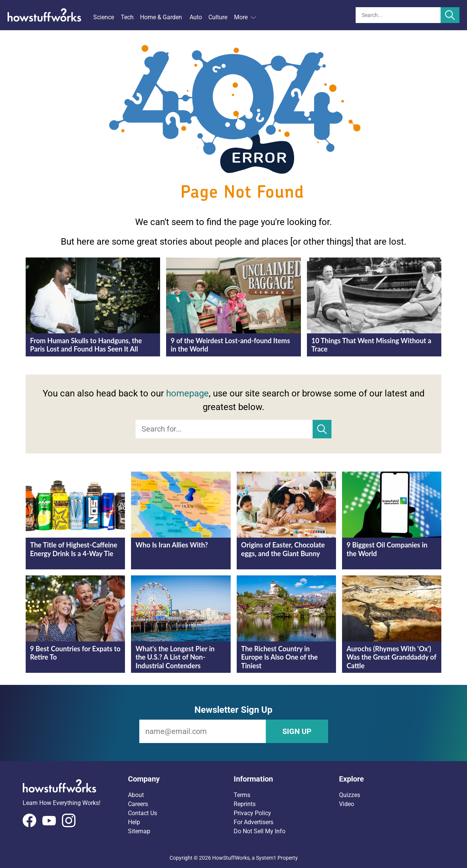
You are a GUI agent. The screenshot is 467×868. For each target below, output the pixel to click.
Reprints (245, 804)
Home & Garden (161, 17)
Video (347, 804)
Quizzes (350, 795)
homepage (187, 393)
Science (104, 17)
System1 (266, 858)
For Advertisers (254, 822)
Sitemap (139, 831)
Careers (138, 804)
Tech (127, 17)
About (136, 795)
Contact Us (143, 813)
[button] (181, 779)
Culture (218, 17)
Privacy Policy (252, 813)
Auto (196, 17)
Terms (242, 795)
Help (134, 822)
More (245, 17)
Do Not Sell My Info (260, 831)
